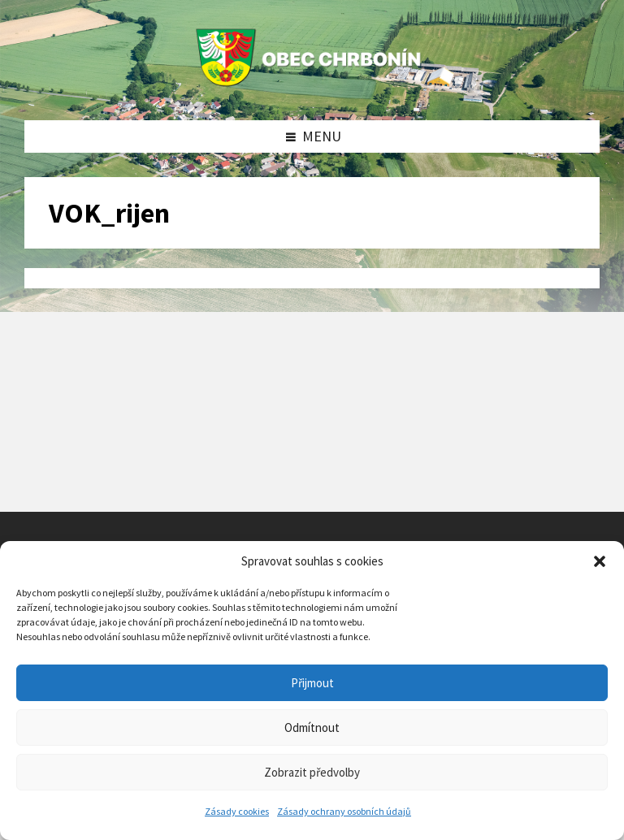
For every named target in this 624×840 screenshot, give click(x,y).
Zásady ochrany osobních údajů (344, 811)
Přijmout (312, 683)
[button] (600, 561)
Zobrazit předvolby (312, 772)
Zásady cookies (237, 811)
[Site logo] (312, 87)
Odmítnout (312, 727)
